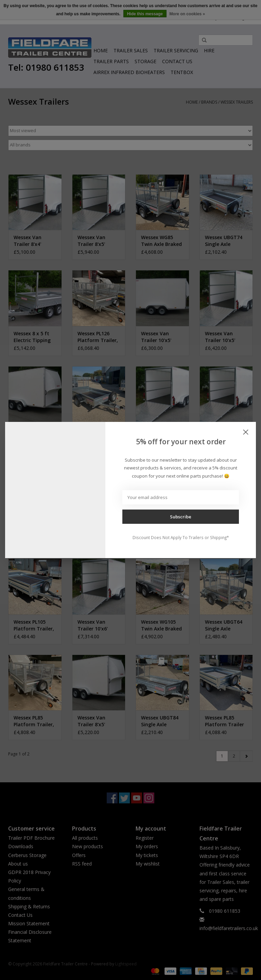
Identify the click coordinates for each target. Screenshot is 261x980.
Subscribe (181, 517)
